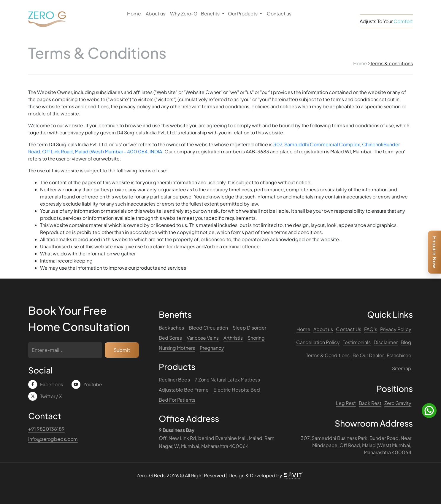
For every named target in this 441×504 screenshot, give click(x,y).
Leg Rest (346, 403)
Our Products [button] (243, 13)
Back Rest (370, 403)
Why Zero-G (184, 13)
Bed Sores (170, 338)
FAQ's (371, 329)
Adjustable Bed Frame (184, 390)
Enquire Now (435, 252)
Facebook (52, 384)
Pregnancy (212, 348)
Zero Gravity (398, 403)
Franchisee (399, 355)
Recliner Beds (174, 380)
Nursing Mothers (177, 348)
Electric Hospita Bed (237, 390)
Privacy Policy (396, 329)
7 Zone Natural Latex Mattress (227, 380)
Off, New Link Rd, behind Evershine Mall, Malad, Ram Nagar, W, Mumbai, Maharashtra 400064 (217, 438)
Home (134, 13)
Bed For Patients (177, 400)
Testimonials (357, 342)
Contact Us (349, 329)
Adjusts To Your (386, 21)
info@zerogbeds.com (53, 439)
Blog (406, 342)
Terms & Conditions (328, 355)
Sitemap (402, 368)
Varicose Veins (203, 338)
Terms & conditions (391, 63)
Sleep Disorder (249, 328)
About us (156, 13)
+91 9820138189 (46, 429)
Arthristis (233, 338)
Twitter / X (51, 396)
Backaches (171, 328)
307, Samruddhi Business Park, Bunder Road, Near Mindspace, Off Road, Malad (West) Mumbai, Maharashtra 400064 (356, 445)
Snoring (256, 338)
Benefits (211, 13)
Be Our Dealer (368, 355)
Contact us (279, 13)
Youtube (93, 384)
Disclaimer (386, 342)
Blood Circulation (208, 328)
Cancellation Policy (318, 342)
